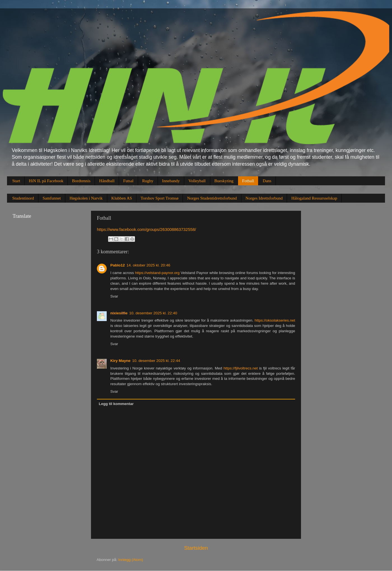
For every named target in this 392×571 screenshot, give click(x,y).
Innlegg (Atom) (131, 560)
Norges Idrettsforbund (264, 198)
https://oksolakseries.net (275, 320)
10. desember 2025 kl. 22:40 (153, 313)
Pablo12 (118, 265)
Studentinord (23, 198)
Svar (114, 296)
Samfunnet (52, 198)
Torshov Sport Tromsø (159, 198)
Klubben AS (122, 198)
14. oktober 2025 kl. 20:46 (148, 265)
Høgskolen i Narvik (86, 198)
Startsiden (196, 548)
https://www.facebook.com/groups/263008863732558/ (146, 230)
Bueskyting (224, 181)
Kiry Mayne (120, 361)
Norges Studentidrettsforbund (212, 198)
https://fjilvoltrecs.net (241, 368)
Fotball (248, 181)
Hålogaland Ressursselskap (314, 198)
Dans (267, 181)
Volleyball (197, 181)
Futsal (128, 181)
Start (16, 181)
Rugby (148, 181)
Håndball (107, 181)
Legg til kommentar (116, 404)
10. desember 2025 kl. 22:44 (156, 361)
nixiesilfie (119, 313)
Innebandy (171, 181)
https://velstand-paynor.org (157, 273)
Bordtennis (81, 181)
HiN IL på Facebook (46, 181)
